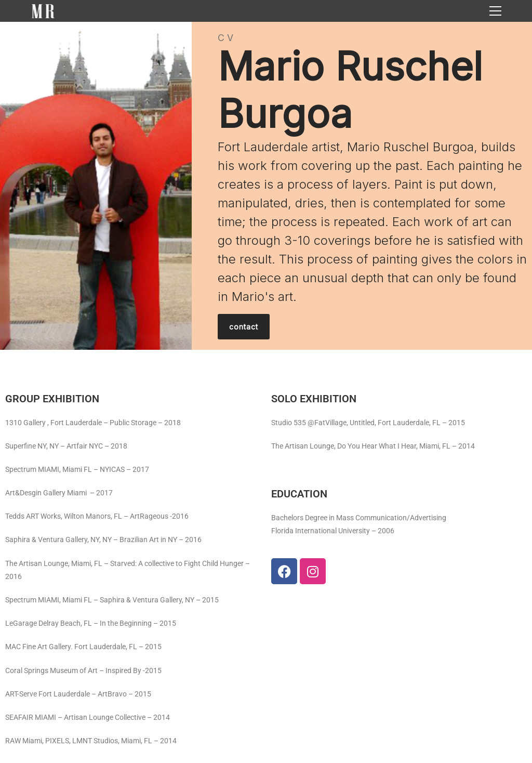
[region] (266, 186)
